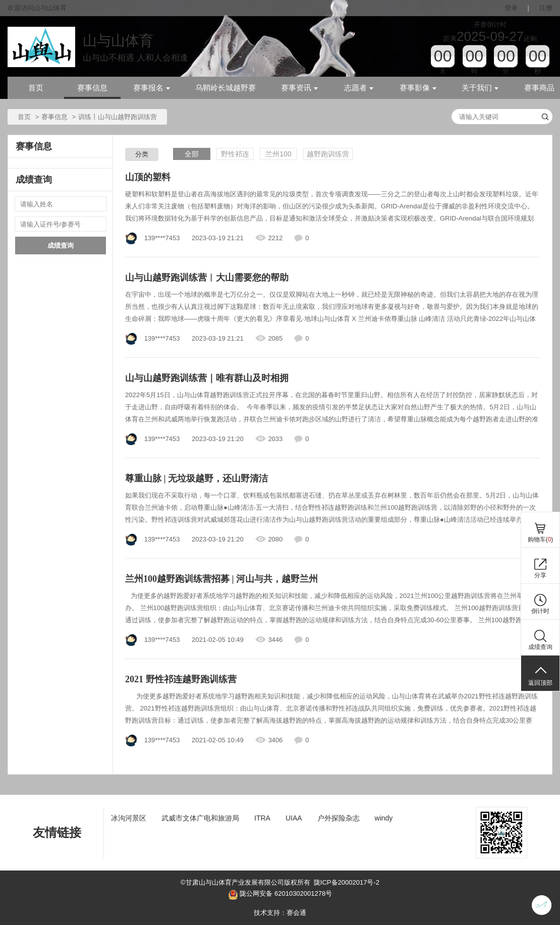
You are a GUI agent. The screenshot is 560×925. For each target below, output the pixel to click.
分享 (540, 575)
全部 (192, 154)
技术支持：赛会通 (280, 913)
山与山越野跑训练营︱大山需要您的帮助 (207, 278)
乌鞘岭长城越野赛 (226, 88)
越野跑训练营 (328, 154)
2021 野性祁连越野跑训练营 (181, 679)
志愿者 (359, 88)
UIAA (294, 818)
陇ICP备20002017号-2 (347, 882)
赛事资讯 (299, 88)
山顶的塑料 (148, 177)
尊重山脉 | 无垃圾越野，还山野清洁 (197, 478)
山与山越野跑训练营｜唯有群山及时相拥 (207, 378)
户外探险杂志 (339, 818)
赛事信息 (92, 88)
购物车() (541, 539)
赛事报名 (152, 88)
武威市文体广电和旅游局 (200, 818)
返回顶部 (540, 683)
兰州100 (278, 154)
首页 (36, 88)
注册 (546, 8)
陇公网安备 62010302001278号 (280, 895)
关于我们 (480, 88)
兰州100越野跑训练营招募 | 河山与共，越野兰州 (221, 579)
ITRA (262, 818)
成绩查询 (61, 246)
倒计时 (540, 611)
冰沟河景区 (129, 818)
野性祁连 (235, 154)
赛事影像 (418, 88)
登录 (511, 8)
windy (384, 818)
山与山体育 (118, 41)
